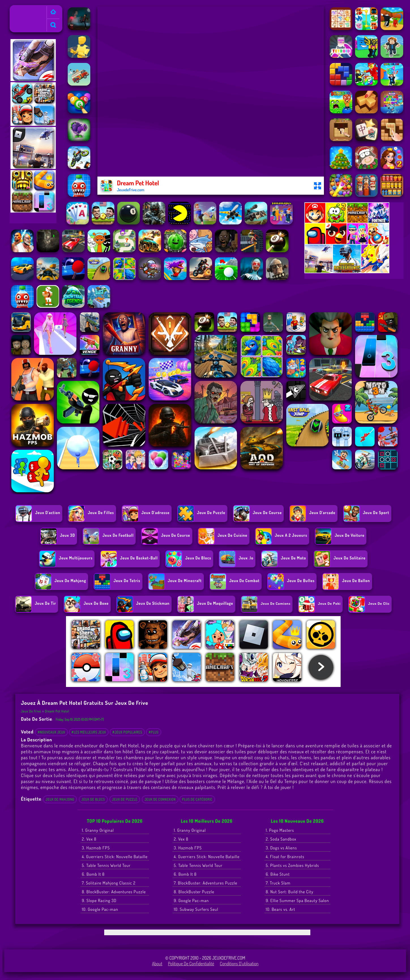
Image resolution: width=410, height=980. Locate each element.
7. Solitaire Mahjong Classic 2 (109, 883)
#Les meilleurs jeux (89, 732)
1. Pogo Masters (280, 830)
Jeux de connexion (160, 799)
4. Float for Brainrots (285, 857)
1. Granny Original (98, 830)
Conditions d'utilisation (239, 964)
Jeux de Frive (24, 9)
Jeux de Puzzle (125, 799)
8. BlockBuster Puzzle (194, 892)
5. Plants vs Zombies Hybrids (292, 865)
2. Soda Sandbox (281, 839)
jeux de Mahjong (60, 799)
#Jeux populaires (127, 732)
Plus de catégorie (197, 799)
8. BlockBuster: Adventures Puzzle (114, 892)
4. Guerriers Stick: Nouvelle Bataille (115, 857)
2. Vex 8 (89, 839)
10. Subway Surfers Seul (196, 909)
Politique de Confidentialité (191, 964)
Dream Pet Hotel (57, 711)
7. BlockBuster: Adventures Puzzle (206, 883)
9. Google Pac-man (191, 901)
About (157, 964)
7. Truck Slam (278, 883)
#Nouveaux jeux (51, 732)
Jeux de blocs (93, 799)
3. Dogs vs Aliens (281, 848)
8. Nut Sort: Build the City (290, 892)
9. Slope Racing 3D (99, 901)
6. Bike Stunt (278, 874)
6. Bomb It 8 (93, 874)
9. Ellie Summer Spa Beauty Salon (297, 901)
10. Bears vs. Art (281, 909)
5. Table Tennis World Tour (106, 865)
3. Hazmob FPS (96, 848)
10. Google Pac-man (100, 909)
